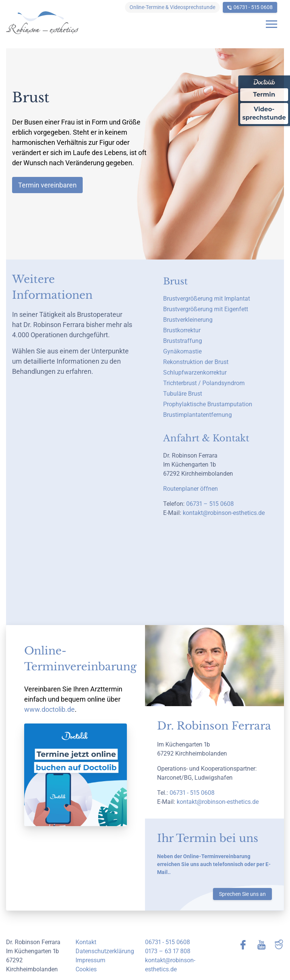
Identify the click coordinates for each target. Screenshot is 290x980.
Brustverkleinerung (188, 320)
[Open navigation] (271, 24)
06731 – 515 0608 (210, 504)
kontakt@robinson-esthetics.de (224, 513)
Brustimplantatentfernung (197, 415)
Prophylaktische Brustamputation (208, 404)
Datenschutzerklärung (105, 951)
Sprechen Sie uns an (242, 894)
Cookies (86, 969)
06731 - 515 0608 (253, 7)
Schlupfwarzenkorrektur (195, 372)
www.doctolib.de (49, 709)
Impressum (90, 960)
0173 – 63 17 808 (168, 951)
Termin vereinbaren (47, 185)
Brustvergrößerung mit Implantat (207, 299)
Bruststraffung (183, 341)
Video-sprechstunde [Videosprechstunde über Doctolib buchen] (264, 113)
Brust (175, 281)
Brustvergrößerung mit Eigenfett (206, 309)
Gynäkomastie (182, 351)
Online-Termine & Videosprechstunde (172, 7)
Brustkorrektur (182, 330)
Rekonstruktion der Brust (196, 362)
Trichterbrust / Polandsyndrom (204, 383)
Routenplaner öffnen (191, 489)
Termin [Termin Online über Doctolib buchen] (264, 94)
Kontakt (86, 942)
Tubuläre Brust (183, 394)
